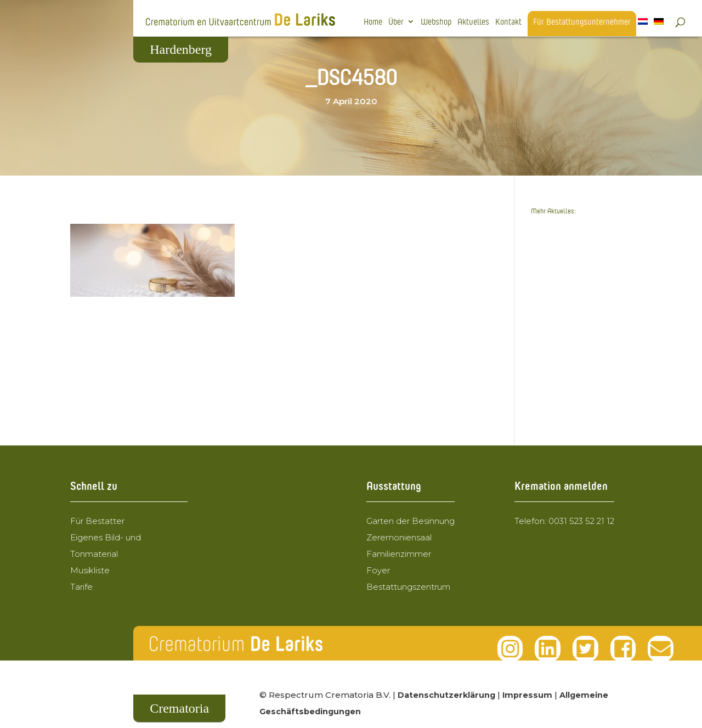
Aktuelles (473, 22)
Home (373, 22)
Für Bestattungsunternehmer (582, 22)
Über (396, 22)
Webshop (436, 22)
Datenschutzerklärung (448, 695)
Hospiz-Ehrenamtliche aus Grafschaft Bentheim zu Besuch (579, 389)
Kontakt (508, 22)
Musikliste (90, 570)
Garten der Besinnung (411, 521)
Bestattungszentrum (408, 587)
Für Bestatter (97, 521)
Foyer (378, 570)
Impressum (530, 695)
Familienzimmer (399, 554)
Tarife (81, 587)
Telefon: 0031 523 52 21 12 (564, 521)
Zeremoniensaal (399, 537)
